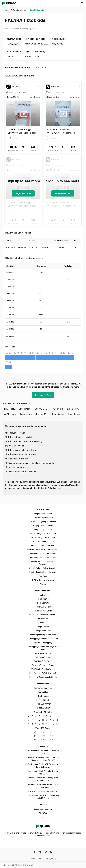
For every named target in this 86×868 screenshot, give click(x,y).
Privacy (33, 859)
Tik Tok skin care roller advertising (21, 450)
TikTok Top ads (43, 696)
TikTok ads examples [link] (19, 10)
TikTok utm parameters (43, 518)
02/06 (43, 732)
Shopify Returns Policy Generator (43, 568)
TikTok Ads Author (43, 704)
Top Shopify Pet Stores (43, 661)
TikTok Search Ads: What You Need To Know (43, 752)
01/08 (43, 740)
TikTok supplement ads (15, 467)
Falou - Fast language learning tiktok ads (11, 409)
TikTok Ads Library (43, 607)
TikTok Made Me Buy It (43, 653)
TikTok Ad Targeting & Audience (43, 522)
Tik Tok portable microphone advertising (23, 441)
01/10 (52, 736)
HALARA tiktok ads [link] (37, 10)
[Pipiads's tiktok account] (46, 852)
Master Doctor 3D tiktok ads (27, 414)
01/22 (52, 732)
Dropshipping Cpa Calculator (43, 538)
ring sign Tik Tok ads (14, 446)
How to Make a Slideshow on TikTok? (43, 791)
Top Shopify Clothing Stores (43, 669)
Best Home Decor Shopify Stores (43, 677)
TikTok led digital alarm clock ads (20, 472)
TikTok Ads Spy (43, 599)
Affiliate (43, 584)
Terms (40, 859)
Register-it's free (23, 193)
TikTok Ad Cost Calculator (43, 541)
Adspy (43, 595)
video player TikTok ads (16, 433)
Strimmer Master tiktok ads (43, 414)
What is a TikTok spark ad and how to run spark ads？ (43, 786)
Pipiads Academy (43, 708)
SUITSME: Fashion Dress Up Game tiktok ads (43, 409)
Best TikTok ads (43, 700)
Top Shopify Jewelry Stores (43, 665)
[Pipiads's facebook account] (35, 852)
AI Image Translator (43, 627)
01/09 (34, 740)
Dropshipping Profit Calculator (43, 545)
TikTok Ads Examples (43, 688)
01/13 (43, 736)
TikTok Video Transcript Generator (43, 615)
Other (57, 724)
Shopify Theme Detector (43, 526)
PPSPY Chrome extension (43, 580)
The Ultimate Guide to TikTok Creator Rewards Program (43, 766)
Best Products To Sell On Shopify (43, 673)
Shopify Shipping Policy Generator (43, 572)
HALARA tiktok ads (59, 409)
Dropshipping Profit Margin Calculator (43, 549)
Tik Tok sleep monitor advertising (20, 454)
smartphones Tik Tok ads (16, 459)
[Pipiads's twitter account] (40, 852)
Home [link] (5, 10)
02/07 (34, 732)
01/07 (52, 740)
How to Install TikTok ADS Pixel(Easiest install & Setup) (43, 797)
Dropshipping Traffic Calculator (43, 534)
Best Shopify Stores (43, 657)
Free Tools (43, 576)
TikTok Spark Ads (43, 603)
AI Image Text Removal (43, 631)
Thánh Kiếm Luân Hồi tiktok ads (59, 414)
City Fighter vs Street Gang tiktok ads (27, 409)
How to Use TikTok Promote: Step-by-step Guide (43, 772)
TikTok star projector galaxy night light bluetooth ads (29, 463)
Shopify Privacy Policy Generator (43, 553)
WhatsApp (43, 813)
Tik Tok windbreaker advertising (19, 437)
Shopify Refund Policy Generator (43, 557)
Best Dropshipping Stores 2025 (43, 635)
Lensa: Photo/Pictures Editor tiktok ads (75, 409)
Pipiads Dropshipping (43, 643)
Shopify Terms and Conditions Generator (43, 563)
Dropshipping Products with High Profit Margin (43, 648)
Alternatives (43, 619)
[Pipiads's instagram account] (51, 852)
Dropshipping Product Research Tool (43, 639)
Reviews (43, 623)
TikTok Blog (43, 692)
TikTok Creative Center (43, 611)
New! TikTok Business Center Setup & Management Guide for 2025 (43, 759)
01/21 (34, 736)
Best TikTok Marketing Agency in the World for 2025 (43, 779)
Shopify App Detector (43, 530)
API (43, 817)
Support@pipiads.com (43, 809)
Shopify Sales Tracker (43, 514)
